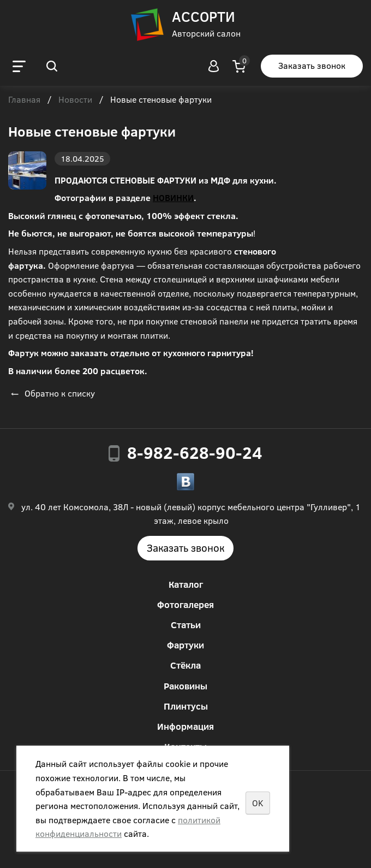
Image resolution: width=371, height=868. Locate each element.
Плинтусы (186, 706)
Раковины (185, 686)
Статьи (186, 625)
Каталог (186, 584)
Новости (75, 100)
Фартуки (185, 645)
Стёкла (185, 665)
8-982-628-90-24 (195, 452)
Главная (24, 100)
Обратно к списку (52, 393)
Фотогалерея (185, 604)
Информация (185, 726)
